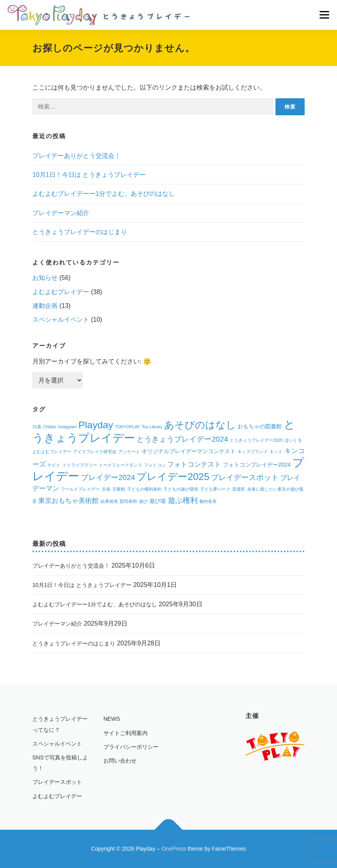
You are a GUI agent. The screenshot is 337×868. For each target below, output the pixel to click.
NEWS (112, 719)
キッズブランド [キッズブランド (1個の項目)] (253, 452)
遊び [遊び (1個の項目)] (143, 501)
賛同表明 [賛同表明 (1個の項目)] (128, 501)
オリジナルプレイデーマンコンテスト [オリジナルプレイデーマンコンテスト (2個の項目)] (189, 451)
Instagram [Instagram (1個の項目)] (67, 427)
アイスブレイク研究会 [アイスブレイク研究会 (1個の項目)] (95, 452)
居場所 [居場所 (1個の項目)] (239, 489)
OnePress (174, 849)
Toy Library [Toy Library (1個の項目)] (152, 427)
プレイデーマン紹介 (61, 213)
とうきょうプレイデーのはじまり (80, 232)
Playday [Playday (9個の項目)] (96, 425)
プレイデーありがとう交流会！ (77, 156)
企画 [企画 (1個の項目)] (106, 489)
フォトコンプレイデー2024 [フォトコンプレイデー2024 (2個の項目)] (257, 465)
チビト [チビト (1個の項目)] (54, 465)
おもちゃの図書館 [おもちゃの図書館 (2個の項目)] (260, 426)
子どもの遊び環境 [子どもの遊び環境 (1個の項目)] (181, 489)
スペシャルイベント (61, 320)
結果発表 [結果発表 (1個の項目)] (109, 501)
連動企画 (45, 306)
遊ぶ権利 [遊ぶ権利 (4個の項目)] (183, 500)
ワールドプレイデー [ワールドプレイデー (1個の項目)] (80, 489)
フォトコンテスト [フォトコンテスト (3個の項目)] (194, 464)
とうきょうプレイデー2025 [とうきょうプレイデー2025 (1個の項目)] (256, 440)
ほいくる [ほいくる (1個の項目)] (293, 440)
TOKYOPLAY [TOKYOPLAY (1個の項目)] (127, 427)
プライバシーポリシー (131, 747)
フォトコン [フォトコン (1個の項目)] (155, 465)
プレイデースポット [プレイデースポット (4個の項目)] (245, 477)
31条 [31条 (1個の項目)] (37, 427)
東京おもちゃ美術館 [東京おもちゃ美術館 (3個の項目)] (68, 501)
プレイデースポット (57, 782)
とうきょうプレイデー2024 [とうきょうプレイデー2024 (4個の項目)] (182, 439)
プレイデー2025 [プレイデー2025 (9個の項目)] (173, 477)
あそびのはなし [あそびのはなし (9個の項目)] (200, 425)
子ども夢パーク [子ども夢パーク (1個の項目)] (215, 489)
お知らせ (45, 278)
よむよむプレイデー (61, 292)
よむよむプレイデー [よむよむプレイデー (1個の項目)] (52, 452)
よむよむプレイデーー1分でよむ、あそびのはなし (104, 194)
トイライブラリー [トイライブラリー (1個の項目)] (80, 465)
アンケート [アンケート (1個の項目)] (129, 452)
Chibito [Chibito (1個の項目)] (50, 427)
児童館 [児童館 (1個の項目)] (119, 489)
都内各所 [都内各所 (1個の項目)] (208, 501)
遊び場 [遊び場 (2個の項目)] (157, 501)
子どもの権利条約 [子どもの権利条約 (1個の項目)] (144, 489)
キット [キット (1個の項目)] (276, 452)
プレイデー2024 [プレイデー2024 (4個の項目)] (108, 477)
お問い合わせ (120, 761)
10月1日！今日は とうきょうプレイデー (89, 175)
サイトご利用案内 (125, 733)
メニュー (324, 15)
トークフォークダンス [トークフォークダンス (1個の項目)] (120, 465)
